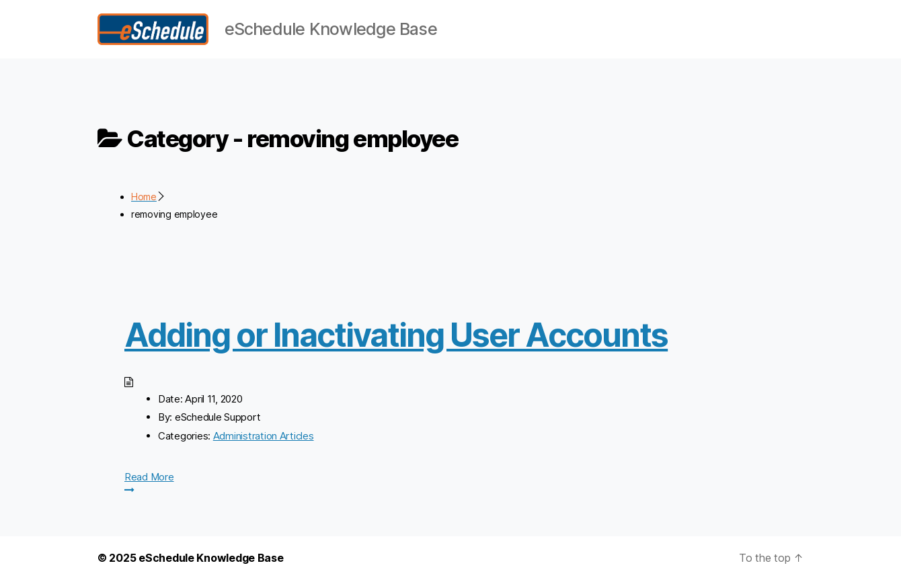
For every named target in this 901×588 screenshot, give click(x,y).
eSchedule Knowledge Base (211, 566)
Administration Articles (264, 445)
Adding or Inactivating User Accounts (396, 344)
